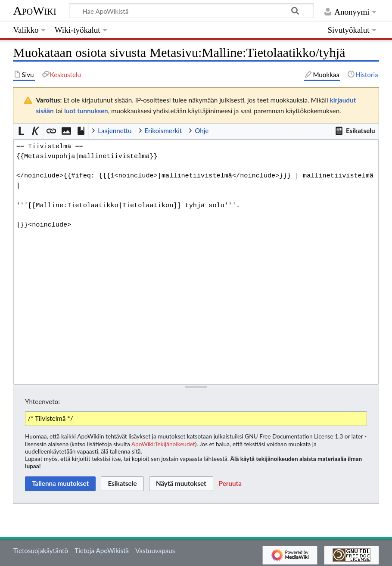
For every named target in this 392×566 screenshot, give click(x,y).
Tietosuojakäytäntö (40, 550)
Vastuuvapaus (155, 550)
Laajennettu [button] (115, 131)
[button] (355, 131)
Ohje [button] (202, 131)
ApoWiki (34, 11)
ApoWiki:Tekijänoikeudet (163, 444)
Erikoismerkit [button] (163, 131)
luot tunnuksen (86, 111)
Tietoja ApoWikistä (102, 550)
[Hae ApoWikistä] (191, 11)
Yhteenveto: (42, 401)
